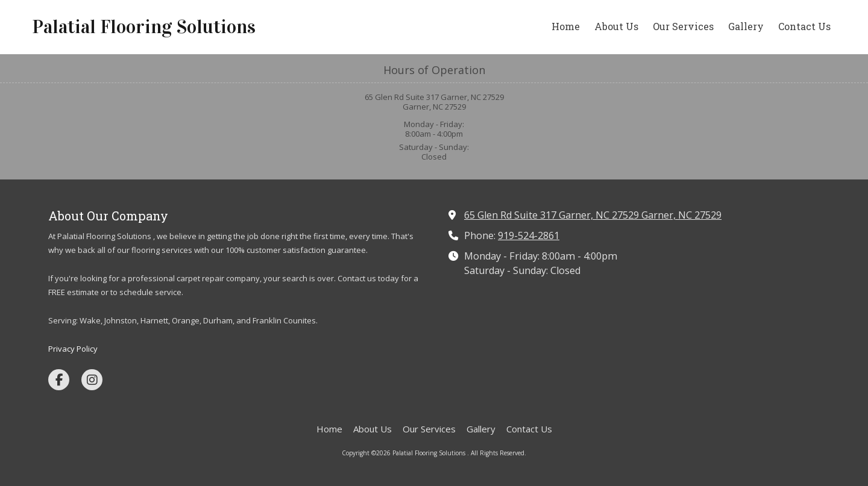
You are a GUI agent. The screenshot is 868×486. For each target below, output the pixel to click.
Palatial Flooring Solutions (144, 27)
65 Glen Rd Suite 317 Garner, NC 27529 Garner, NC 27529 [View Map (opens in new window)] (593, 215)
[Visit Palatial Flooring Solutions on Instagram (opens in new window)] (92, 380)
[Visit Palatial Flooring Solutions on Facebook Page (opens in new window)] (59, 380)
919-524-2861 (529, 235)
